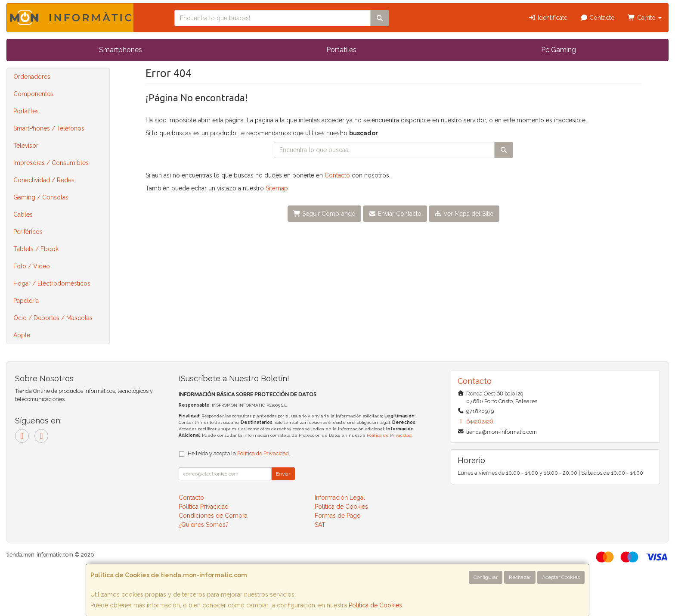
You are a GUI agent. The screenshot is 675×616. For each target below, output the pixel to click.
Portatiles (341, 50)
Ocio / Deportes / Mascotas (53, 318)
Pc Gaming (559, 50)
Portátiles (26, 111)
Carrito (645, 18)
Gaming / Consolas (41, 197)
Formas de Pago (338, 516)
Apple (22, 335)
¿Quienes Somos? (204, 525)
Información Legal (340, 498)
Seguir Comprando (325, 214)
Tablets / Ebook (36, 249)
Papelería (26, 301)
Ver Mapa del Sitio (464, 214)
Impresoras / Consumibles (51, 163)
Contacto (598, 18)
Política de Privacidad (389, 435)
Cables (23, 215)
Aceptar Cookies (561, 577)
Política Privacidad (204, 507)
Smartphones (121, 50)
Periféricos (28, 232)
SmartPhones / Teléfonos (49, 128)
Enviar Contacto (395, 214)
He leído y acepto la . (239, 453)
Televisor (26, 146)
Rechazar (520, 577)
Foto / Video (32, 266)
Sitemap (277, 188)
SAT (320, 525)
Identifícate (548, 18)
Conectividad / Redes (44, 180)
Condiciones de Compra (213, 516)
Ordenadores (32, 77)
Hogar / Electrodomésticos (52, 283)
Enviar (283, 474)
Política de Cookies (375, 605)
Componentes (33, 94)
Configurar (486, 577)
